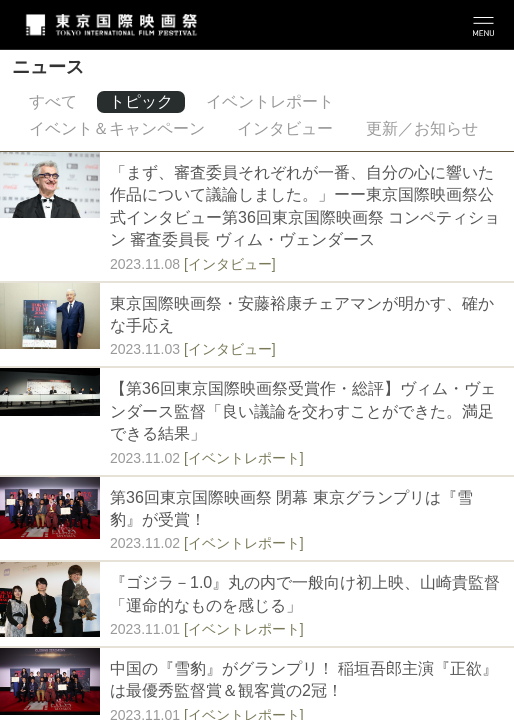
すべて (53, 101)
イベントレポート (270, 101)
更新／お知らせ (422, 128)
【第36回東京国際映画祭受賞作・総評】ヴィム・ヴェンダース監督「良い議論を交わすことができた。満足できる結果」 (303, 411)
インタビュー (285, 128)
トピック (141, 101)
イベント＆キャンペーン (117, 128)
